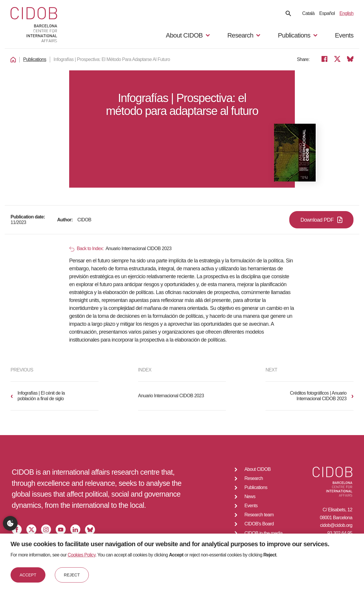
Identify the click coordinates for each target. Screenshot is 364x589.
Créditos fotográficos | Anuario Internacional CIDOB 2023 (322, 396)
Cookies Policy (81, 555)
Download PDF (321, 220)
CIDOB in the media (263, 533)
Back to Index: (86, 249)
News (250, 497)
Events (344, 35)
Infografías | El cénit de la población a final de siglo (38, 396)
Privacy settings (10, 523)
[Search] (288, 13)
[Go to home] (34, 25)
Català (308, 13)
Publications (35, 59)
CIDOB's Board (259, 524)
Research (254, 478)
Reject (72, 575)
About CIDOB (257, 469)
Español (327, 13)
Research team (259, 515)
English (346, 13)
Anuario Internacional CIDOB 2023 (171, 396)
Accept (28, 575)
